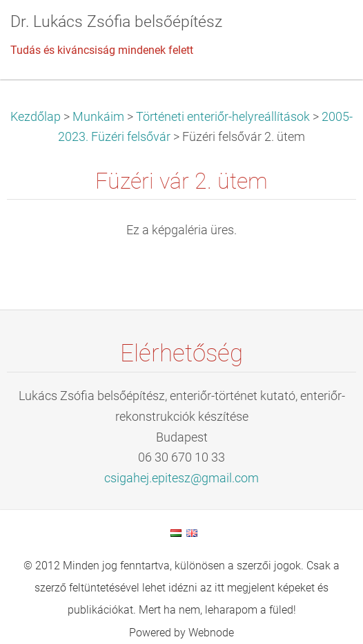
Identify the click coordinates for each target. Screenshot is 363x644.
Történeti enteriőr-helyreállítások (223, 117)
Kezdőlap (36, 117)
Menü (325, 31)
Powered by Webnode (181, 633)
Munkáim (98, 117)
